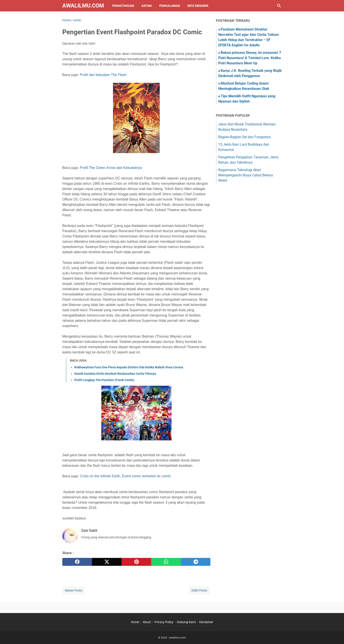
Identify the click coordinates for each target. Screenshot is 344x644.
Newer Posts (74, 590)
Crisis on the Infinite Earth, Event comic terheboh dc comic (125, 476)
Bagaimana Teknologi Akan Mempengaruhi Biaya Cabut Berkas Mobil (246, 175)
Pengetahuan (123, 6)
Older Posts (199, 590)
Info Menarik (198, 6)
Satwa (147, 6)
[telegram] (196, 562)
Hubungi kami (186, 622)
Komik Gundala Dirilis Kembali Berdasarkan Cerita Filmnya (115, 374)
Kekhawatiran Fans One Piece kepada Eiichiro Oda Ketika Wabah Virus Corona (129, 367)
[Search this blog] (279, 6)
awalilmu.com (83, 6)
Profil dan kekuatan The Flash (103, 75)
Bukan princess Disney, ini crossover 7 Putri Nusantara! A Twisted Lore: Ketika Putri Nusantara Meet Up (250, 58)
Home (135, 622)
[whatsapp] (166, 562)
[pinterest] (136, 562)
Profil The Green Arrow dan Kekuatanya (111, 168)
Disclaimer (206, 622)
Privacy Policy (164, 622)
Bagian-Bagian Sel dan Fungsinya (245, 137)
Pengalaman (170, 6)
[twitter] (107, 562)
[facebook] (77, 562)
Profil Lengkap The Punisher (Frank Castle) (104, 380)
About (147, 622)
